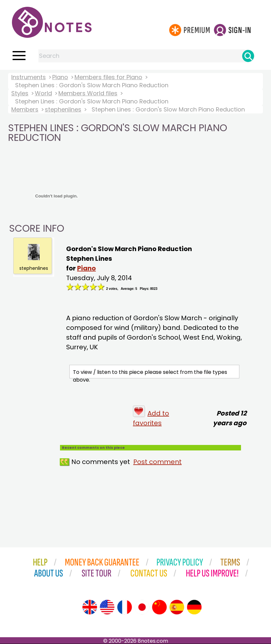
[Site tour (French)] (125, 607)
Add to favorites (151, 418)
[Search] (248, 56)
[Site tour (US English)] (107, 607)
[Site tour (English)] (90, 607)
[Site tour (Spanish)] (177, 607)
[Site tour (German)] (194, 607)
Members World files (88, 93)
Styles (20, 93)
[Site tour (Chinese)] (159, 607)
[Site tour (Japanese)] (142, 607)
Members (25, 109)
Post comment (157, 462)
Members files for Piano (108, 77)
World (43, 93)
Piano (60, 77)
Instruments (29, 77)
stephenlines (63, 109)
